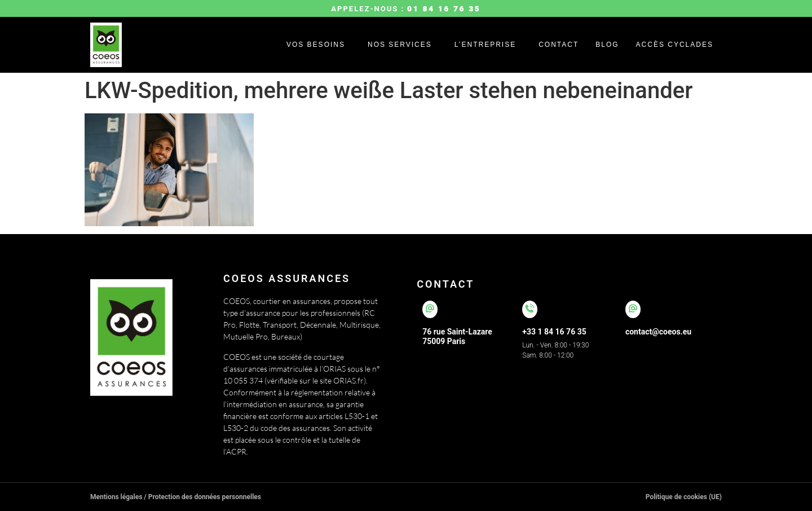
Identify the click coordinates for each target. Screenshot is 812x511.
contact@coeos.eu (658, 332)
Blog (607, 45)
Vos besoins (316, 45)
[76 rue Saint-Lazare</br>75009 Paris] (430, 309)
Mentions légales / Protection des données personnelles (176, 497)
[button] (319, 45)
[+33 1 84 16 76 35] (530, 309)
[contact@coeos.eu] (633, 309)
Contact (559, 45)
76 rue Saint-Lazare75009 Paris (457, 336)
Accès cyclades (675, 45)
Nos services (400, 45)
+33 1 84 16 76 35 (554, 332)
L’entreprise (485, 45)
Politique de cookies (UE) (684, 497)
